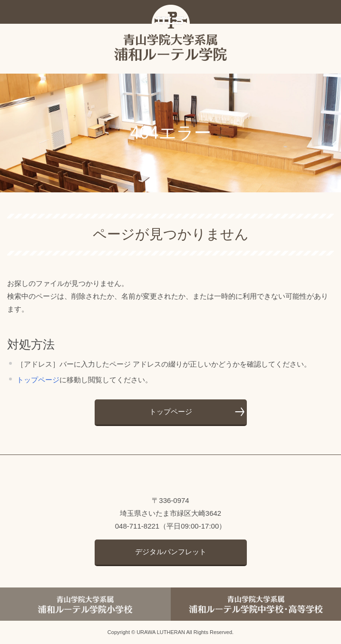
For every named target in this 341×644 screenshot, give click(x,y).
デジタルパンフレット (171, 552)
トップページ (38, 380)
